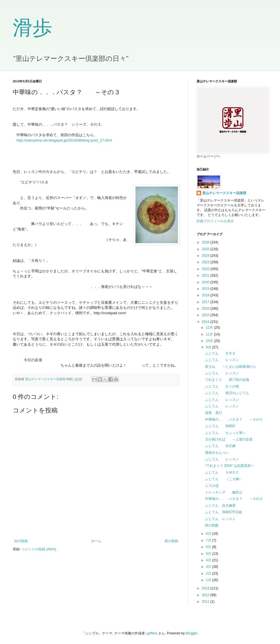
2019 (206, 289)
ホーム (96, 541)
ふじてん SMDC (220, 426)
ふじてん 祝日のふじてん (227, 393)
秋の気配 (212, 525)
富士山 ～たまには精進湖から (231, 367)
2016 (206, 309)
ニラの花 (212, 486)
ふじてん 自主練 (220, 446)
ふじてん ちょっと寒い (225, 433)
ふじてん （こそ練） (224, 479)
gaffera (152, 633)
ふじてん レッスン (222, 360)
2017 (206, 302)
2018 (206, 295)
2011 (206, 602)
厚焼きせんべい (217, 453)
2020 (206, 282)
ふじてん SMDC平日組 (224, 512)
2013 (206, 588)
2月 (209, 574)
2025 (206, 249)
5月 (209, 554)
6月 (209, 547)
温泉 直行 (214, 413)
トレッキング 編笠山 (224, 492)
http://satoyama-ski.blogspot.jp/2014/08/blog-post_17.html (64, 140)
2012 (206, 595)
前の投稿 (171, 541)
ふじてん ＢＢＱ (220, 353)
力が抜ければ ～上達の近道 (229, 439)
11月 (210, 334)
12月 (210, 328)
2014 (206, 322)
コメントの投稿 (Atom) (39, 549)
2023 (206, 262)
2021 (206, 275)
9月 (209, 347)
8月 (209, 534)
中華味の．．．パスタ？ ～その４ (234, 420)
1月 (209, 580)
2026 (206, 242)
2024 (206, 256)
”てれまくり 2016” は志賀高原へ (230, 466)
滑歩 (33, 28)
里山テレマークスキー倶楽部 (224, 193)
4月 (209, 560)
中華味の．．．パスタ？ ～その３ (234, 499)
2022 (206, 269)
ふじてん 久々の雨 (222, 386)
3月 (209, 567)
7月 (209, 540)
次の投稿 (21, 541)
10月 (210, 341)
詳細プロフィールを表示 (215, 221)
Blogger (192, 633)
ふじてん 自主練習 (220, 506)
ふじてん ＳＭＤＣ (222, 472)
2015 (206, 315)
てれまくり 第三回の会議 (227, 380)
